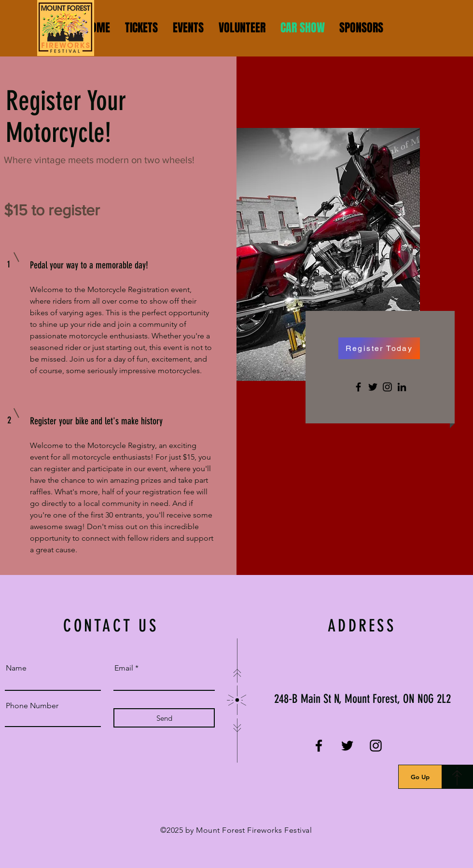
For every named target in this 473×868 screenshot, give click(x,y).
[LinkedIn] (402, 387)
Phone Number (32, 706)
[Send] (164, 718)
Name (16, 668)
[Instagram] (387, 387)
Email (124, 668)
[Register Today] (379, 348)
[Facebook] (358, 387)
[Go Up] (420, 777)
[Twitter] (373, 387)
